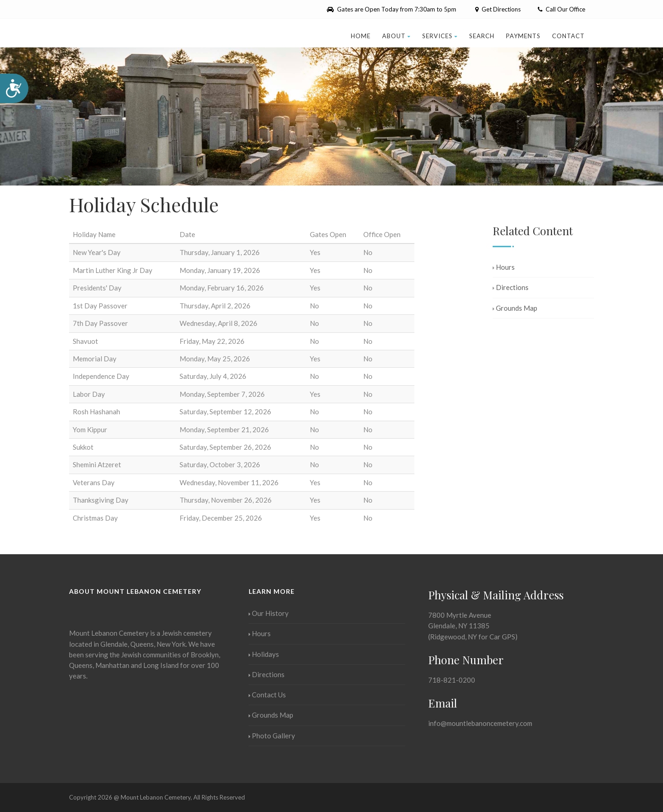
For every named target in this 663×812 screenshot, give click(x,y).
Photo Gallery (272, 736)
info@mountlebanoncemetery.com (480, 723)
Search (482, 36)
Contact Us (267, 695)
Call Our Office (561, 9)
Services (440, 36)
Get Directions (497, 9)
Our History (269, 613)
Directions (511, 287)
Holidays (264, 654)
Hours (504, 267)
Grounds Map (515, 308)
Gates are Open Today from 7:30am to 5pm (392, 9)
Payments (523, 36)
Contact (568, 36)
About (396, 36)
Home (361, 36)
